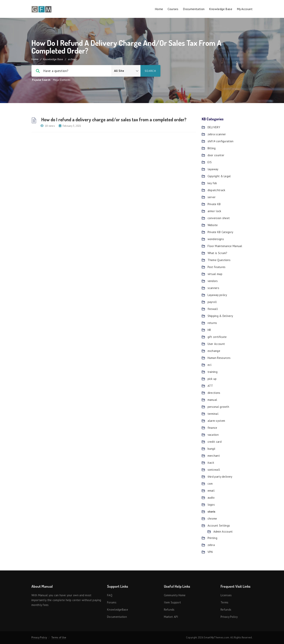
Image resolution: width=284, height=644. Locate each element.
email (211, 491)
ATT (210, 386)
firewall (213, 309)
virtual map (215, 274)
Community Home (175, 595)
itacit (211, 463)
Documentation (194, 9)
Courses (173, 9)
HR (209, 330)
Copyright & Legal (219, 176)
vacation (213, 435)
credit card (215, 442)
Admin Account (223, 532)
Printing (212, 538)
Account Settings (219, 526)
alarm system (216, 421)
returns (212, 323)
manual (212, 400)
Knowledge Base (221, 9)
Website (213, 225)
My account (245, 9)
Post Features (217, 267)
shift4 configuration (221, 141)
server (212, 197)
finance (212, 428)
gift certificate (217, 337)
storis (212, 512)
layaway (213, 169)
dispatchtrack (216, 190)
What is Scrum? (217, 253)
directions (214, 393)
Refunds (169, 610)
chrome (212, 519)
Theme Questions (219, 260)
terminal (213, 414)
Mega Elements (62, 80)
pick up (212, 379)
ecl (210, 365)
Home (159, 9)
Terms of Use (59, 637)
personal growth (218, 407)
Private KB (214, 204)
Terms (225, 602)
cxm (210, 484)
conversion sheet (219, 218)
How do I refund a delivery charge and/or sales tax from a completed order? (113, 119)
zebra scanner (217, 134)
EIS (210, 162)
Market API (171, 617)
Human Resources (219, 358)
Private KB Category (220, 232)
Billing (212, 148)
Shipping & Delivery (220, 316)
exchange (214, 351)
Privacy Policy (229, 617)
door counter (216, 155)
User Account (216, 344)
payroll (212, 302)
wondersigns (216, 239)
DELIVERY (214, 127)
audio (211, 498)
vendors (213, 281)
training (213, 372)
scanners (213, 288)
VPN (210, 552)
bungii (211, 449)
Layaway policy (217, 295)
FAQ (110, 595)
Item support (173, 602)
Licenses (226, 595)
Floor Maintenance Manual (225, 246)
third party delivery (220, 477)
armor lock (214, 211)
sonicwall (214, 470)
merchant (214, 456)
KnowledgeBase (118, 610)
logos (211, 505)
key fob (212, 183)
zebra (211, 545)
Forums (112, 602)
